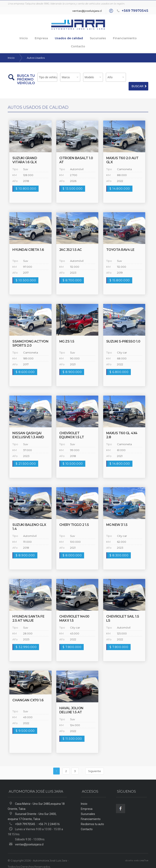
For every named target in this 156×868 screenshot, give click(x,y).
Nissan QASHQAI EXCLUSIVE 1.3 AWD (28, 427)
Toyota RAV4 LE (120, 242)
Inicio (15, 38)
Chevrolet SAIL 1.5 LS (123, 611)
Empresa (33, 38)
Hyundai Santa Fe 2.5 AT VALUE (28, 611)
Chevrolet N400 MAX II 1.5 (74, 611)
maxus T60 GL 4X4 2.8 (122, 427)
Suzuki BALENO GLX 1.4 (29, 519)
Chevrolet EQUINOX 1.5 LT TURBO (72, 429)
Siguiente (95, 763)
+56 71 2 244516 (49, 816)
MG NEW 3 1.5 (117, 517)
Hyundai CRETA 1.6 (28, 242)
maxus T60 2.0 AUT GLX (122, 152)
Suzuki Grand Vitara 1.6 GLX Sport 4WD (25, 154)
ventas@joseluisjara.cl (87, 11)
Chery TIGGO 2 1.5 (74, 517)
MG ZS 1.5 (67, 334)
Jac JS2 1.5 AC (71, 242)
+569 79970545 (135, 11)
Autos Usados (36, 50)
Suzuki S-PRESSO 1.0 (123, 334)
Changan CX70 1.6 (28, 692)
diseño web (132, 853)
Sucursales (87, 38)
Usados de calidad (59, 38)
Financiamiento (113, 38)
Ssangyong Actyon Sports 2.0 (30, 336)
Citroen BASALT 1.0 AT (76, 152)
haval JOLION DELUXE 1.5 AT (71, 702)
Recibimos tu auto (92, 816)
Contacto (139, 38)
